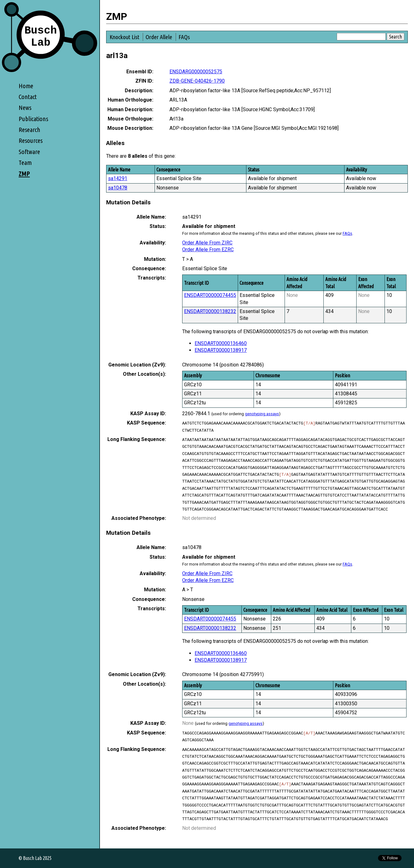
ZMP (24, 174)
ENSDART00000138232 (210, 311)
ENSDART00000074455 (210, 295)
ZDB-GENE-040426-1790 (197, 81)
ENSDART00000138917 (221, 350)
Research (29, 130)
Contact (28, 97)
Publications (33, 119)
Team (25, 163)
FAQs (184, 37)
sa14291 (118, 178)
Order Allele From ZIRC (207, 243)
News (25, 108)
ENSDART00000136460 (221, 343)
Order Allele (159, 37)
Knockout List (124, 37)
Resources (31, 141)
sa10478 (118, 188)
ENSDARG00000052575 (196, 72)
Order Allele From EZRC (208, 250)
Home (26, 86)
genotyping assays (262, 414)
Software (29, 152)
